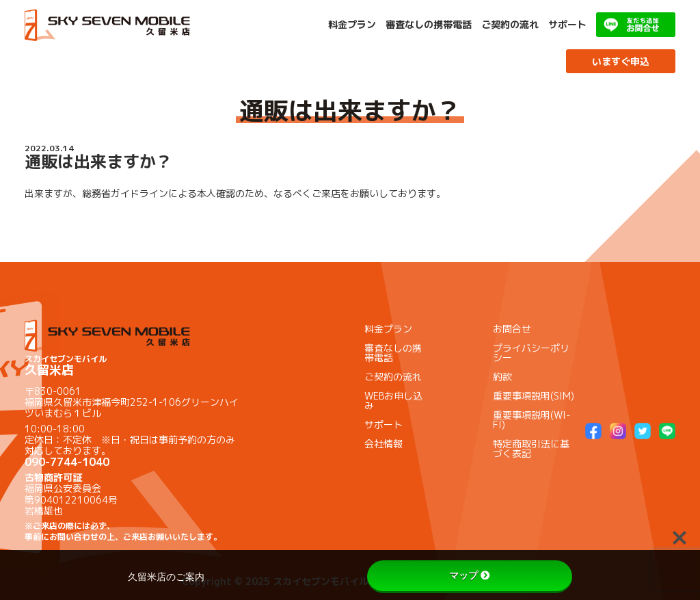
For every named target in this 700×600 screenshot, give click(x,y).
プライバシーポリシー (531, 353)
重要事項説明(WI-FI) (531, 420)
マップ (470, 575)
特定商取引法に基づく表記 (531, 448)
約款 (502, 377)
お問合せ (512, 329)
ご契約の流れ (510, 25)
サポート (567, 25)
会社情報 (383, 444)
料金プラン (352, 25)
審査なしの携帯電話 (429, 25)
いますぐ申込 (621, 61)
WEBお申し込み (393, 401)
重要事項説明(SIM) (534, 396)
